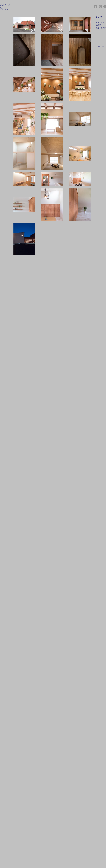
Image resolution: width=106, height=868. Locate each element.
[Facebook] (96, 7)
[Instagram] (100, 7)
